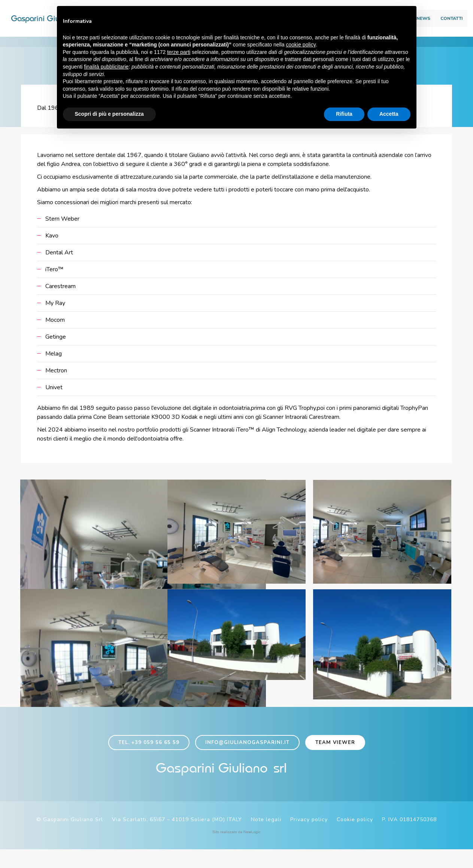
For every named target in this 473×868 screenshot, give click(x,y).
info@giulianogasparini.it (247, 757)
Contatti (435, 21)
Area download (423, 8)
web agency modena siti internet (236, 851)
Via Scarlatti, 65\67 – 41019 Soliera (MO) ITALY (177, 838)
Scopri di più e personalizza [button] (109, 114)
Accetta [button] (389, 114)
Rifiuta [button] (344, 114)
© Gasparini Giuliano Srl (70, 838)
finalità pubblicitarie (106, 67)
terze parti (179, 52)
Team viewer (335, 757)
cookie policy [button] (301, 45)
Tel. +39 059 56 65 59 (149, 757)
